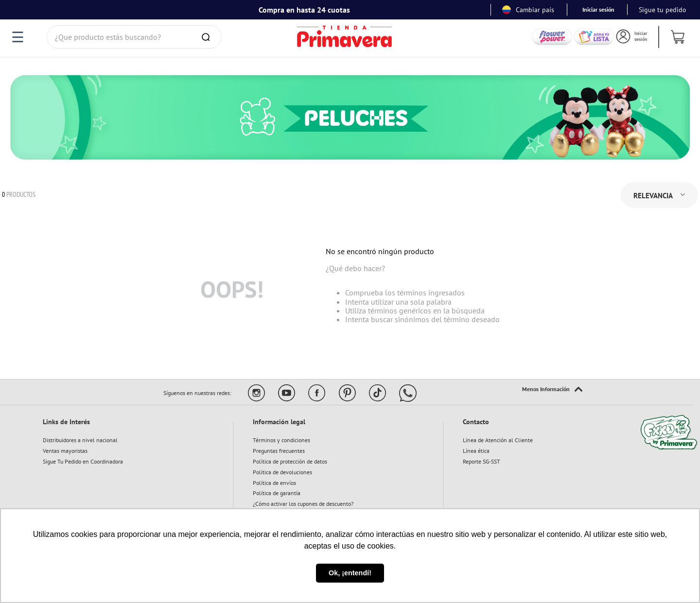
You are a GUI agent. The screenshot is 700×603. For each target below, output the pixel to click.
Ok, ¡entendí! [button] (350, 573)
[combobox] (134, 37)
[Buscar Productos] (208, 37)
